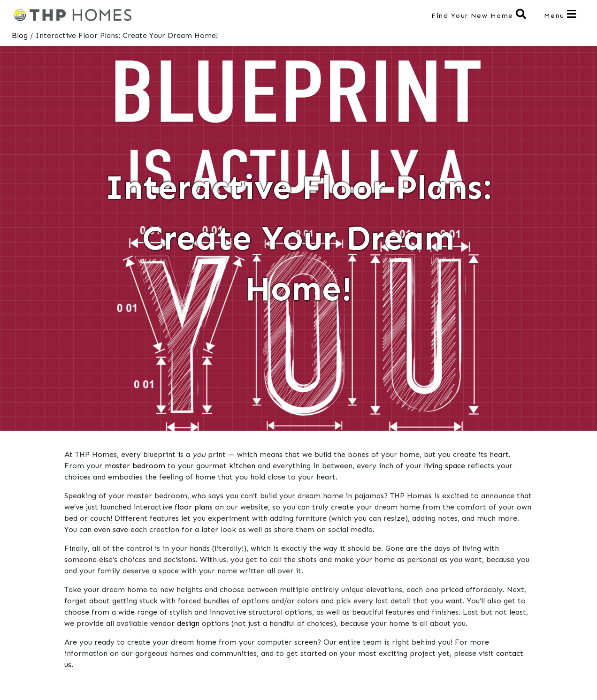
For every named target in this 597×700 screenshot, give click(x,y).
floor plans (194, 507)
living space (444, 466)
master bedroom (135, 466)
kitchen (242, 466)
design (188, 623)
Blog (20, 35)
